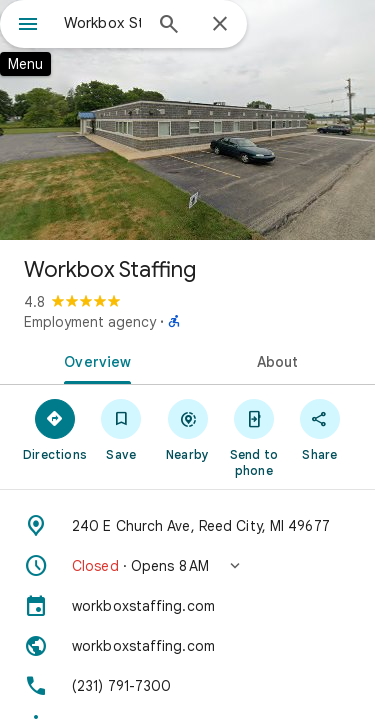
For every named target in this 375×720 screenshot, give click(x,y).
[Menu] (28, 26)
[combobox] (102, 23)
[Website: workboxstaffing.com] (187, 646)
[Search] (169, 26)
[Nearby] (187, 429)
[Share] (320, 429)
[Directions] (55, 429)
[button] (187, 566)
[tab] (94, 360)
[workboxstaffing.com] (187, 606)
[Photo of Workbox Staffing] (187, 120)
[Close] (220, 25)
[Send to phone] (254, 437)
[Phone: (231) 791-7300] (187, 686)
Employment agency (90, 322)
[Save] (121, 429)
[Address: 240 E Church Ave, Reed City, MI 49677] (187, 526)
